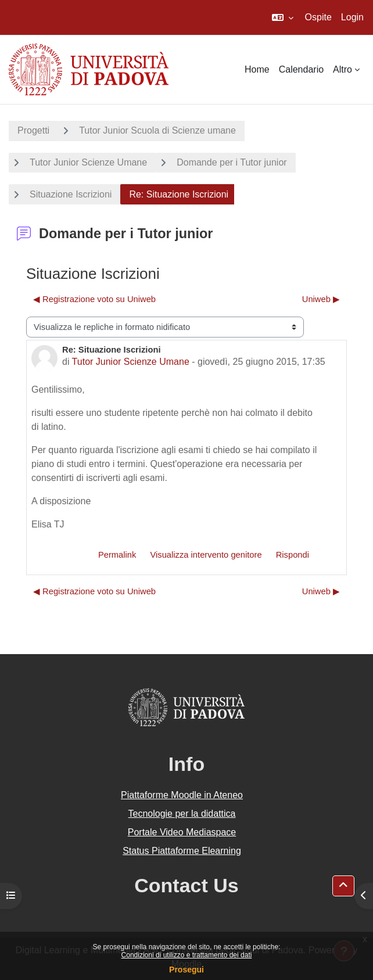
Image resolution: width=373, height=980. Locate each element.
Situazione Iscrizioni (71, 194)
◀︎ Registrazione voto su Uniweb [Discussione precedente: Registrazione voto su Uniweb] (94, 299)
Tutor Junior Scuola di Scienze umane (157, 130)
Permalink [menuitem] (117, 555)
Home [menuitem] (257, 69)
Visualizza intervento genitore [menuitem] (206, 555)
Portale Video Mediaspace (182, 832)
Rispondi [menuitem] (293, 555)
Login (352, 17)
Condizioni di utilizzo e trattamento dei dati (187, 955)
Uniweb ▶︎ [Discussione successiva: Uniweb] (321, 299)
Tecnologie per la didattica (182, 814)
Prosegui (186, 970)
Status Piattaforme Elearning (182, 851)
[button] (283, 17)
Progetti (33, 130)
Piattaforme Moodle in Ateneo (182, 795)
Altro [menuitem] (342, 69)
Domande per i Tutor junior (232, 162)
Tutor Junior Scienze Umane (88, 162)
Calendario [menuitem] (301, 69)
